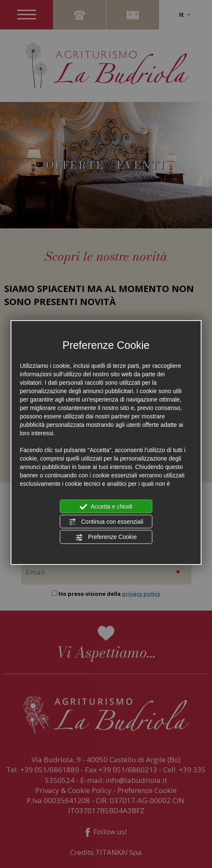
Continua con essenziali (106, 522)
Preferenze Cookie (106, 537)
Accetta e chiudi (106, 506)
